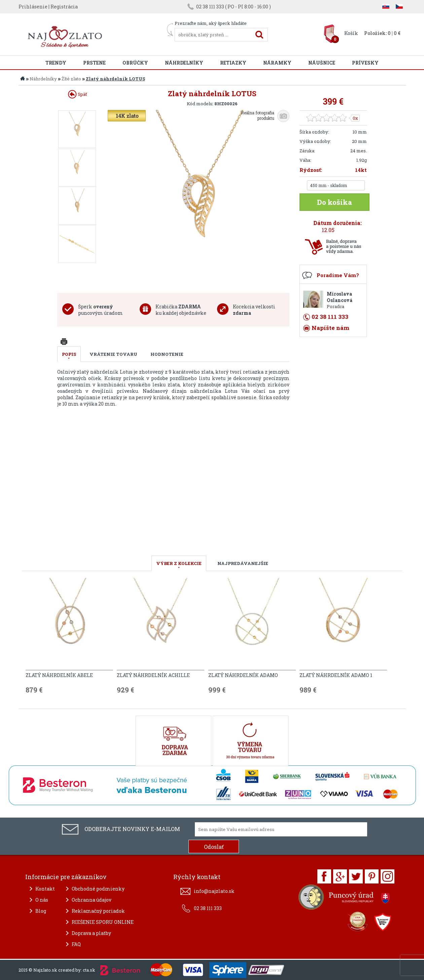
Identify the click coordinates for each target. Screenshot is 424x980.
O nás (42, 900)
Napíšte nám (330, 328)
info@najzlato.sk (214, 891)
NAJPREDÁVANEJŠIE (243, 563)
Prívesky (365, 63)
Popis (69, 354)
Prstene (94, 63)
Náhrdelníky (184, 63)
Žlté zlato (71, 79)
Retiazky (233, 63)
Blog (41, 911)
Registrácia (64, 7)
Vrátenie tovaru (113, 354)
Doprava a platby (91, 933)
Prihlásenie (33, 7)
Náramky (277, 63)
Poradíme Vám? (338, 275)
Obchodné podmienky (98, 889)
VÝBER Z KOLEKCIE (179, 563)
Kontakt (45, 889)
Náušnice (322, 63)
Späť (78, 94)
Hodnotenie (167, 354)
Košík (351, 33)
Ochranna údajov (92, 900)
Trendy (56, 63)
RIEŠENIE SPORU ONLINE (103, 922)
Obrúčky (135, 63)
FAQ (76, 944)
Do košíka (334, 202)
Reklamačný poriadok (98, 911)
